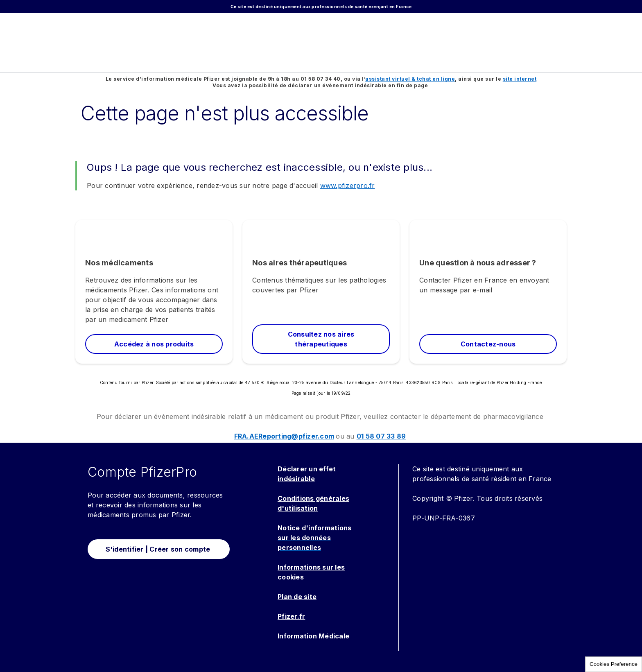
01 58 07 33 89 (381, 436)
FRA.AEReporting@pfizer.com (284, 436)
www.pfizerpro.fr (348, 186)
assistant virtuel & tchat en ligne (410, 79)
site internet (520, 79)
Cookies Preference (614, 664)
